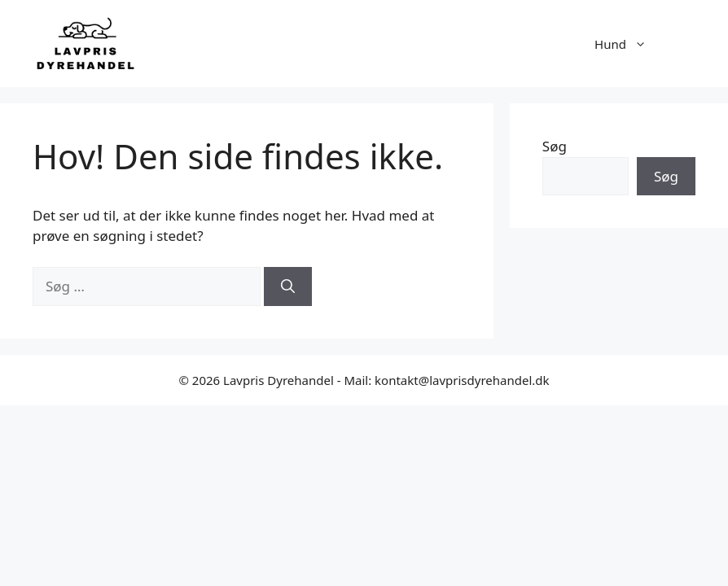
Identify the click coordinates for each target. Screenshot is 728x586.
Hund (629, 44)
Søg (555, 146)
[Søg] (288, 286)
